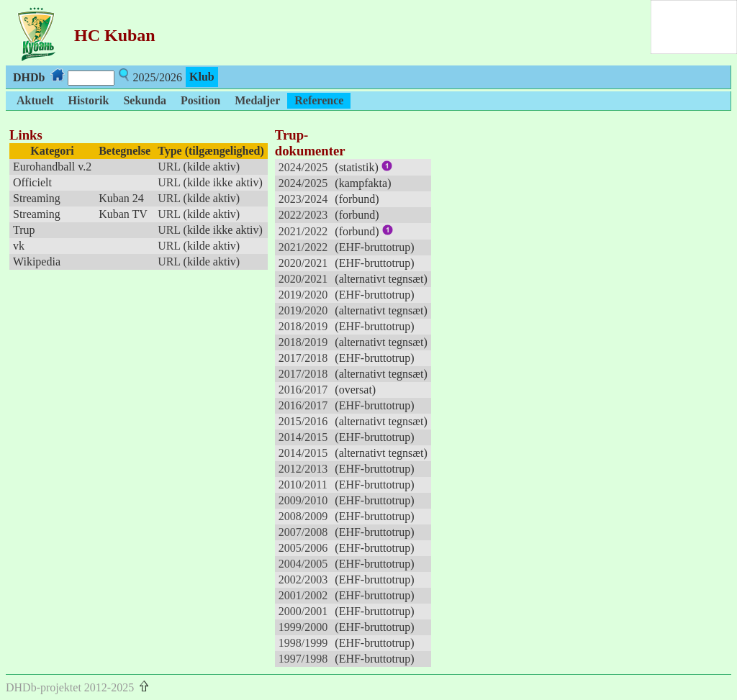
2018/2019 (303, 326)
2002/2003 (303, 579)
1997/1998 (303, 659)
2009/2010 (303, 500)
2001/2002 (303, 595)
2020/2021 (303, 263)
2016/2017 (303, 390)
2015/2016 (303, 421)
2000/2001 (303, 611)
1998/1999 (303, 643)
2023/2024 (303, 199)
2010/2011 (303, 485)
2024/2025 (303, 167)
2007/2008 (303, 532)
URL (169, 167)
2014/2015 (303, 437)
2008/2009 (303, 516)
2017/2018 (303, 358)
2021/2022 (303, 231)
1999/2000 (303, 627)
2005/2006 (303, 548)
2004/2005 (303, 564)
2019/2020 (303, 295)
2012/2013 (303, 469)
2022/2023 (303, 215)
